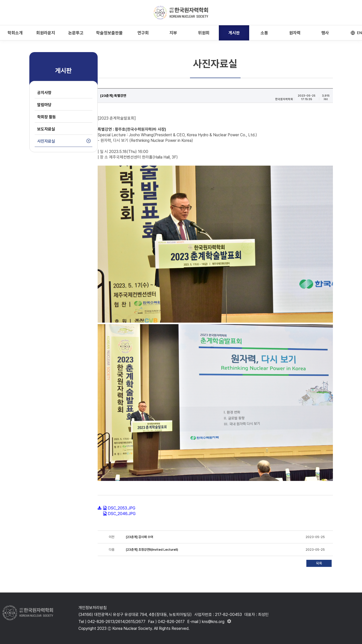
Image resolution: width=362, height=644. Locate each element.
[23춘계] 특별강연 (113, 96)
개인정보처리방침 (93, 608)
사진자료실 (46, 141)
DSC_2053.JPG (122, 508)
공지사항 (44, 93)
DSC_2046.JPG (122, 514)
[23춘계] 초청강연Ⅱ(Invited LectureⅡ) (152, 550)
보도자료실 (46, 129)
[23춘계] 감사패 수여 (139, 537)
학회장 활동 (47, 117)
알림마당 (44, 105)
